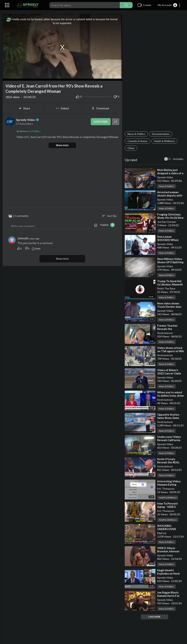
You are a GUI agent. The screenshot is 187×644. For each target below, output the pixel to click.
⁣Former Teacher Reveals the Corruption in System (171, 329)
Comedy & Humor (138, 141)
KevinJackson (165, 333)
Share (24, 108)
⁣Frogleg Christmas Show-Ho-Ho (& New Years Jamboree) (170, 218)
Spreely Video (165, 177)
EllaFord (162, 533)
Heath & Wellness (164, 141)
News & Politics (136, 134)
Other (131, 148)
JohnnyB (23, 238)
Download (100, 108)
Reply (36, 248)
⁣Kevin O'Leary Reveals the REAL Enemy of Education (170, 462)
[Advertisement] (154, 72)
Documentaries (161, 134)
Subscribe (101, 122)
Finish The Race (166, 288)
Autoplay (178, 159)
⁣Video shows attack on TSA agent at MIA (171, 349)
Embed (62, 108)
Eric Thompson (166, 489)
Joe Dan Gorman (167, 222)
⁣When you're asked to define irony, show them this (170, 396)
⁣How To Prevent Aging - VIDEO (168, 505)
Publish (107, 225)
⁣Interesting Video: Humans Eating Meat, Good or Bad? (170, 485)
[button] (169, 5)
